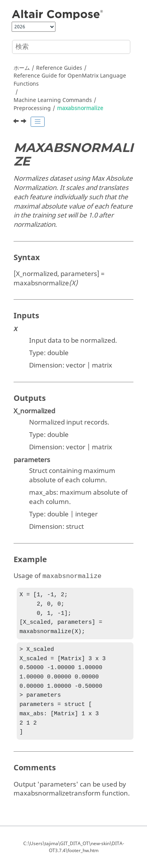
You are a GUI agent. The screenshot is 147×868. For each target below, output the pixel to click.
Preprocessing (32, 108)
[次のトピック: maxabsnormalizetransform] (24, 122)
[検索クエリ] (71, 47)
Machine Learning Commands (53, 100)
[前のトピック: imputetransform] (17, 122)
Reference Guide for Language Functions (70, 80)
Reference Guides (59, 68)
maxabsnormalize (80, 108)
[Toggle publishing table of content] (38, 122)
